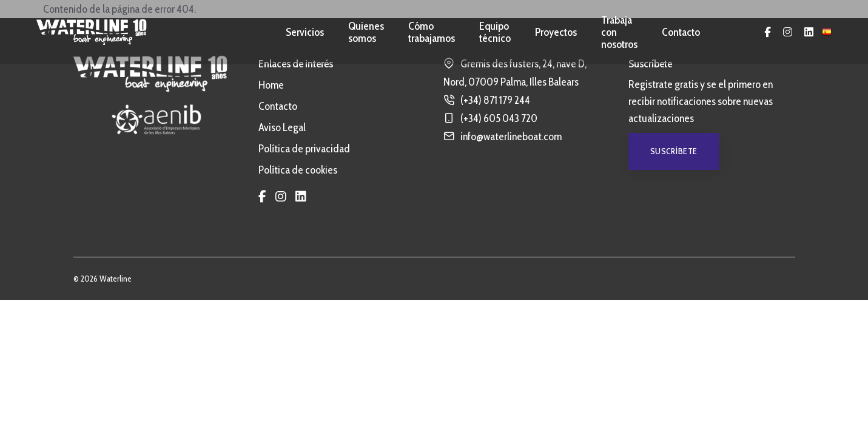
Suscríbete (674, 151)
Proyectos (556, 32)
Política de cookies (298, 170)
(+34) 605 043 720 (499, 118)
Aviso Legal (282, 127)
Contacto (681, 32)
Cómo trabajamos (432, 32)
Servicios (305, 32)
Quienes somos (366, 32)
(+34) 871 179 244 (495, 100)
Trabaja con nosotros (619, 32)
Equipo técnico (495, 32)
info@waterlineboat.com (511, 137)
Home (271, 85)
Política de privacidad (304, 149)
